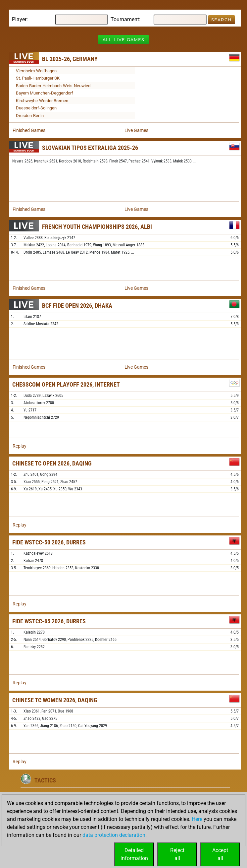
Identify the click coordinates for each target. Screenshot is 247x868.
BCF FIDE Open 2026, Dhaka (77, 306)
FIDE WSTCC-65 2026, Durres (49, 621)
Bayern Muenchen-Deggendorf (45, 93)
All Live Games (123, 40)
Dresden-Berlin (30, 116)
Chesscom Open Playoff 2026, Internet (66, 384)
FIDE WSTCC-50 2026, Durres (49, 542)
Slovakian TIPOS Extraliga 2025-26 (90, 148)
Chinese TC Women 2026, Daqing (55, 700)
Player (19, 19)
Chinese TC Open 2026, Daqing (52, 463)
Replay (20, 446)
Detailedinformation (134, 854)
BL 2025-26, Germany (70, 59)
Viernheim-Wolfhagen (36, 71)
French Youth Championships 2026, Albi (97, 227)
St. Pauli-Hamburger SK (38, 78)
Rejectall (177, 854)
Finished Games (29, 130)
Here (197, 819)
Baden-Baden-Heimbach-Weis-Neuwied (53, 86)
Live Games (136, 130)
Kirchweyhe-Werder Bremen (42, 101)
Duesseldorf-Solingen (36, 108)
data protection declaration (114, 835)
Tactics (45, 780)
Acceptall (220, 854)
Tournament (125, 19)
